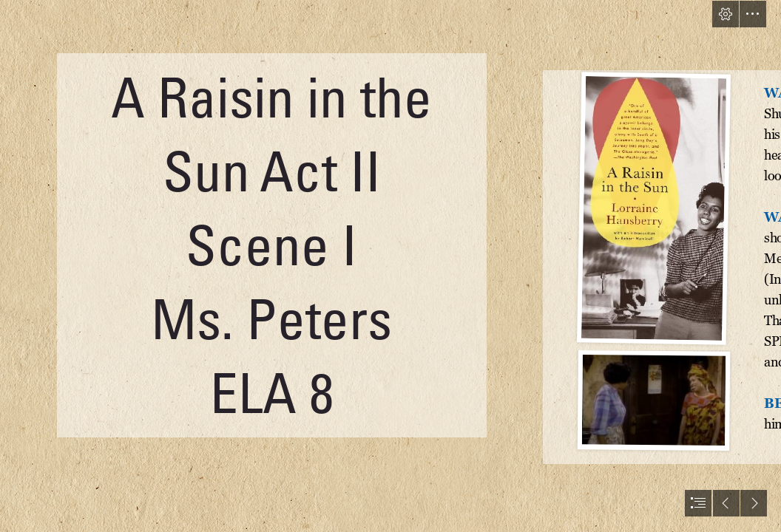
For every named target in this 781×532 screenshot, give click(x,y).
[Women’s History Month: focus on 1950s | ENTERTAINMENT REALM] (653, 208)
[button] (726, 14)
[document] (390, 266)
